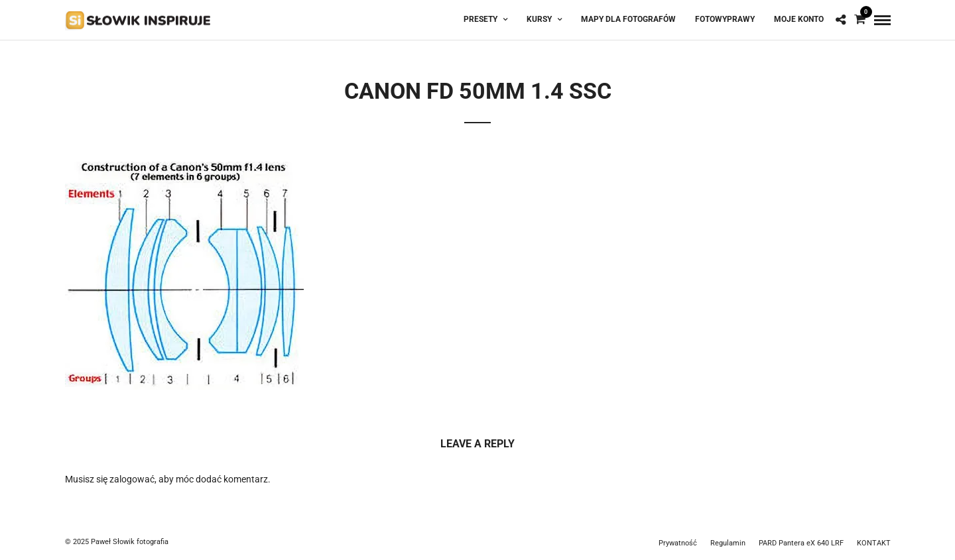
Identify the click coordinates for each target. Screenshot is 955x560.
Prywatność (678, 543)
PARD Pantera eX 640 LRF (801, 543)
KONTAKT (874, 543)
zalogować (132, 479)
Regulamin (728, 543)
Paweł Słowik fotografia (130, 542)
